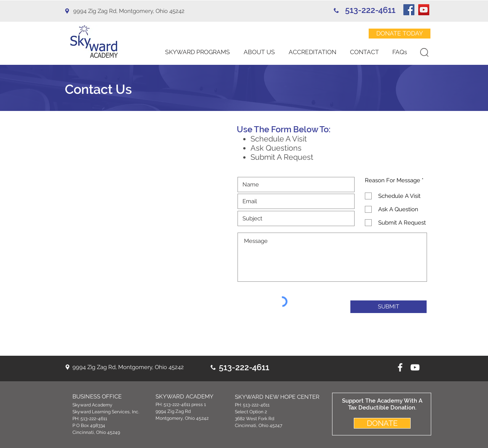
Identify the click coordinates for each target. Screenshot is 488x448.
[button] (197, 52)
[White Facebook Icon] (400, 367)
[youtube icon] (415, 367)
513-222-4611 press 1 (185, 405)
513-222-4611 (370, 10)
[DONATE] (382, 423)
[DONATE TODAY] (400, 34)
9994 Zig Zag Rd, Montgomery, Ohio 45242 (129, 11)
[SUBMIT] (388, 307)
